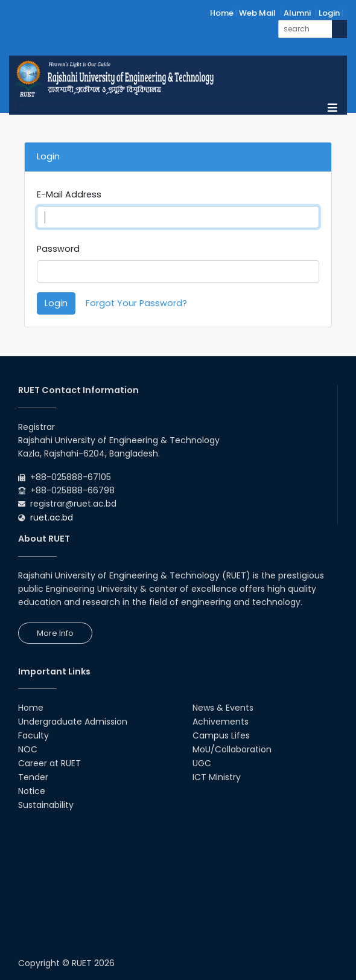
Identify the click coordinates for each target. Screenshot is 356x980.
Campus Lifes (221, 735)
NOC (28, 749)
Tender (33, 777)
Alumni (297, 13)
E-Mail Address (69, 194)
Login (329, 13)
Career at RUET (49, 763)
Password (58, 249)
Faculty (33, 735)
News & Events (223, 708)
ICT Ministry (217, 777)
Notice (32, 791)
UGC (202, 763)
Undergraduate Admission (73, 722)
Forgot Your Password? (136, 303)
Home (222, 13)
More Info (55, 633)
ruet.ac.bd (52, 517)
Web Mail (257, 13)
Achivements (221, 722)
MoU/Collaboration (232, 749)
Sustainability (46, 805)
